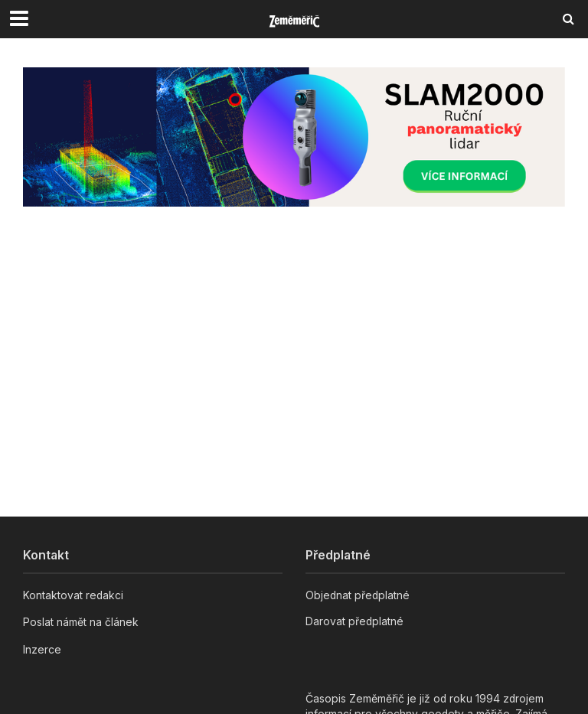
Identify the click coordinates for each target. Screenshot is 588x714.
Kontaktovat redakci (73, 595)
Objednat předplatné (358, 595)
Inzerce (42, 650)
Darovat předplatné (354, 621)
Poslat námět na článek (81, 622)
